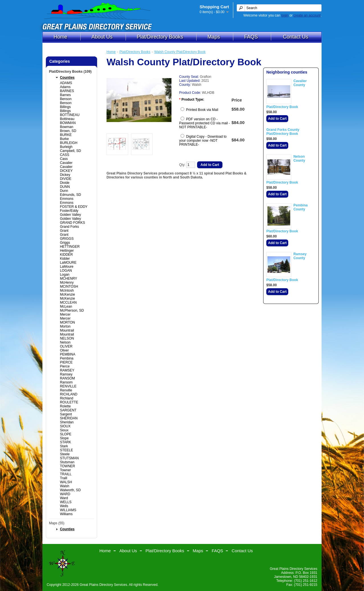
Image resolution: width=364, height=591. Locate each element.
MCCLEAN (68, 302)
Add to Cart (277, 119)
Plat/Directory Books (160, 37)
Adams (65, 87)
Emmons (67, 199)
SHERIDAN (69, 418)
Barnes (65, 95)
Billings (65, 107)
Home (60, 37)
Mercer (65, 314)
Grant (64, 231)
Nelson (65, 342)
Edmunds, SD (70, 195)
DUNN (65, 187)
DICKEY (66, 171)
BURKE (66, 135)
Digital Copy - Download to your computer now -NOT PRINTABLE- (203, 141)
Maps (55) (57, 523)
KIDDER (66, 255)
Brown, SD (68, 131)
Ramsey (66, 374)
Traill (64, 478)
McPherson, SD (72, 310)
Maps (214, 37)
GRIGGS (67, 239)
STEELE (66, 450)
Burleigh (66, 147)
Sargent (66, 414)
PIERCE (66, 362)
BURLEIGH (68, 143)
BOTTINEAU (70, 115)
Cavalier (66, 163)
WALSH (66, 482)
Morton (65, 326)
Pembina (67, 358)
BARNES (67, 91)
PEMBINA (68, 354)
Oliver (64, 350)
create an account (307, 15)
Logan (65, 275)
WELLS (66, 502)
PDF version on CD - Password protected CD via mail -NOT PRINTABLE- (205, 123)
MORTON (67, 322)
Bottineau (67, 119)
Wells (64, 506)
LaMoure (67, 267)
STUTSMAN (69, 458)
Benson (66, 99)
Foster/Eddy (69, 211)
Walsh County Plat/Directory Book (180, 52)
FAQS (251, 37)
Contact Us (296, 37)
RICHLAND (68, 394)
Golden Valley (70, 215)
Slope (64, 438)
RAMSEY (67, 370)
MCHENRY (68, 279)
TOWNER (67, 466)
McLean (66, 306)
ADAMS (66, 83)
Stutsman (67, 462)
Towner (65, 470)
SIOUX (65, 426)
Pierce (65, 366)
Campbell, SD (70, 151)
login (285, 15)
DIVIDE (66, 179)
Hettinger (67, 251)
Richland (67, 398)
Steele (65, 454)
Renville (66, 390)
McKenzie (67, 295)
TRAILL (66, 474)
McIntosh (67, 291)
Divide (65, 183)
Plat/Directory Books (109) (70, 72)
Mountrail (67, 330)
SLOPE (66, 434)
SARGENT (68, 410)
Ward (64, 498)
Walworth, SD (70, 490)
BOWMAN (68, 123)
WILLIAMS (68, 510)
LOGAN (66, 271)
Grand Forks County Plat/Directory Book (283, 132)
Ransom (66, 382)
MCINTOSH (69, 287)
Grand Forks (69, 227)
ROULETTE (69, 402)
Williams (66, 514)
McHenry (67, 283)
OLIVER (66, 346)
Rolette (65, 406)
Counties (67, 78)
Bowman (67, 127)
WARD (65, 494)
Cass (64, 159)
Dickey (65, 175)
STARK (65, 442)
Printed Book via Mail (202, 110)
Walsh (65, 486)
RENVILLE (68, 386)
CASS (65, 155)
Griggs (65, 243)
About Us (102, 37)
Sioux (64, 430)
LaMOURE (68, 263)
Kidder (65, 259)
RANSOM (67, 378)
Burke (64, 139)
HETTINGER (70, 247)
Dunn (64, 191)
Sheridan (67, 422)
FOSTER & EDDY (74, 207)
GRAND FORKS (72, 223)
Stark (64, 446)
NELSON (67, 338)
